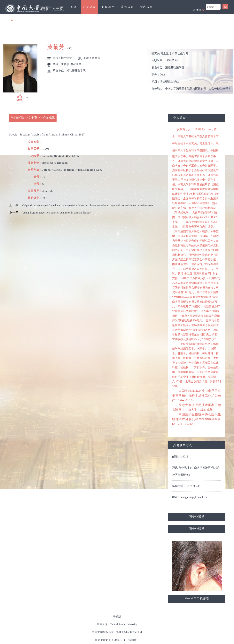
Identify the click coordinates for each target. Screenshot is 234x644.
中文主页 (31, 118)
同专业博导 (197, 517)
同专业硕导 (197, 529)
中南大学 (102, 624)
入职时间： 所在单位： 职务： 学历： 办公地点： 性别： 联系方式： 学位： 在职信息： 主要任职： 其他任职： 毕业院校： (192, 71)
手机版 (117, 617)
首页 (74, 7)
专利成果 (147, 7)
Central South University (123, 624)
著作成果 (128, 7)
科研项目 (108, 7)
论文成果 (89, 7)
